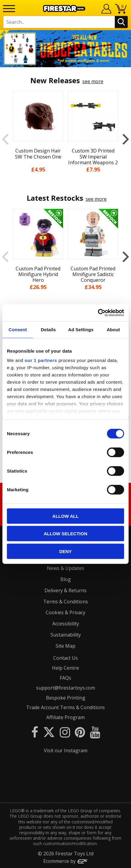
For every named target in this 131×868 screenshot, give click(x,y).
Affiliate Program (65, 717)
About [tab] (113, 329)
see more (93, 81)
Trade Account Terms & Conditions (65, 707)
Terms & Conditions (66, 602)
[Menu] (9, 9)
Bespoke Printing (66, 698)
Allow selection (66, 534)
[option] (65, 49)
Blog (66, 579)
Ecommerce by (66, 861)
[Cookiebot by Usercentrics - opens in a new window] (98, 313)
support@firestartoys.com (65, 688)
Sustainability (66, 635)
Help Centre (65, 668)
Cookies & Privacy (65, 612)
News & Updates (65, 568)
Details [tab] (48, 329)
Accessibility (66, 624)
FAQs (65, 678)
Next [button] (126, 139)
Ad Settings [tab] (81, 329)
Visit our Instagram (66, 750)
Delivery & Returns (65, 590)
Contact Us (65, 658)
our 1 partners (41, 360)
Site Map (65, 646)
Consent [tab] (18, 329)
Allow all (65, 516)
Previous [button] (5, 139)
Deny (65, 551)
